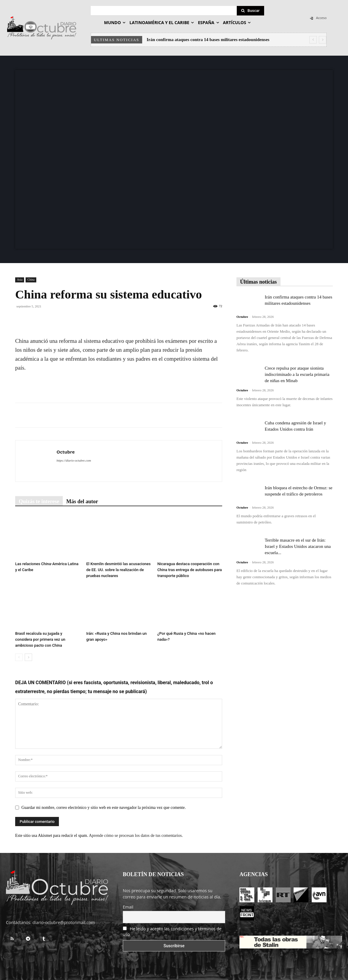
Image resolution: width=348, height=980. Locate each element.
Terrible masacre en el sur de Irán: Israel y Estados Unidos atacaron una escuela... (298, 546)
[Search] (250, 11)
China (31, 280)
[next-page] (28, 657)
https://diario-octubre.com (74, 460)
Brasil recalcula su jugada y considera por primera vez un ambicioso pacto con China (40, 639)
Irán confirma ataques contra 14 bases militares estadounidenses (208, 40)
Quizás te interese (39, 501)
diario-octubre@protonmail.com (64, 922)
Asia (20, 280)
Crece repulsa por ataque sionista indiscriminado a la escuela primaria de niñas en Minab (297, 374)
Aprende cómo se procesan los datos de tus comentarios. (136, 836)
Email (128, 907)
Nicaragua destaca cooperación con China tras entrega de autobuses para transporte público (190, 570)
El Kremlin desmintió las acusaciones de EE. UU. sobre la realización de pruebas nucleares (118, 570)
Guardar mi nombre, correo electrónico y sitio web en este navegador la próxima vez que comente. (104, 808)
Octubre (66, 452)
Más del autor (82, 501)
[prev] (313, 40)
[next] (323, 40)
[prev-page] (19, 657)
